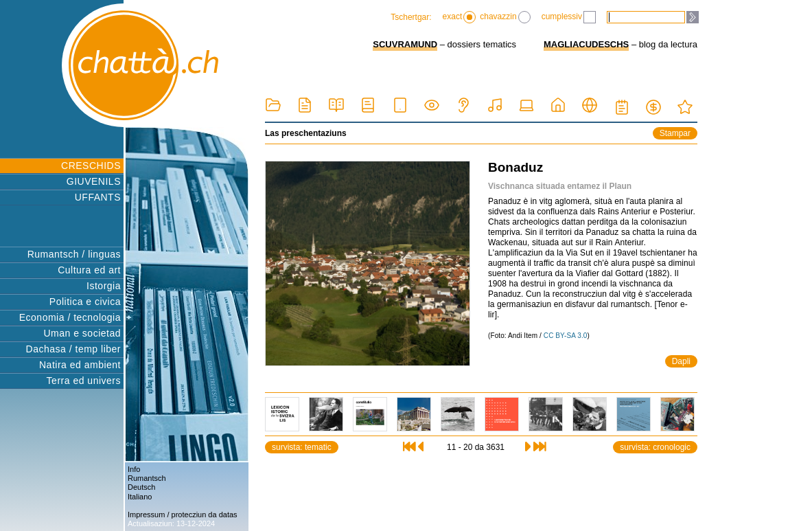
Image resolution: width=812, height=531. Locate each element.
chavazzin (505, 17)
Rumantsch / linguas (74, 254)
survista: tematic (302, 447)
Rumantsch (147, 478)
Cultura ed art (89, 270)
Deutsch (141, 487)
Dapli (681, 361)
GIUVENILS (94, 181)
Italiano (140, 497)
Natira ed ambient (80, 365)
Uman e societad (82, 333)
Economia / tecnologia (70, 317)
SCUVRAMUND (405, 44)
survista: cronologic (655, 447)
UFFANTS (98, 197)
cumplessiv (569, 17)
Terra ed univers (84, 381)
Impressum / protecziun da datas (183, 515)
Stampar (675, 133)
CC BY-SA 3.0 (566, 336)
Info (134, 469)
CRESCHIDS (91, 166)
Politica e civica (85, 302)
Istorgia (104, 286)
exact (460, 17)
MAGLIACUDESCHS (586, 44)
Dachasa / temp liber (73, 349)
